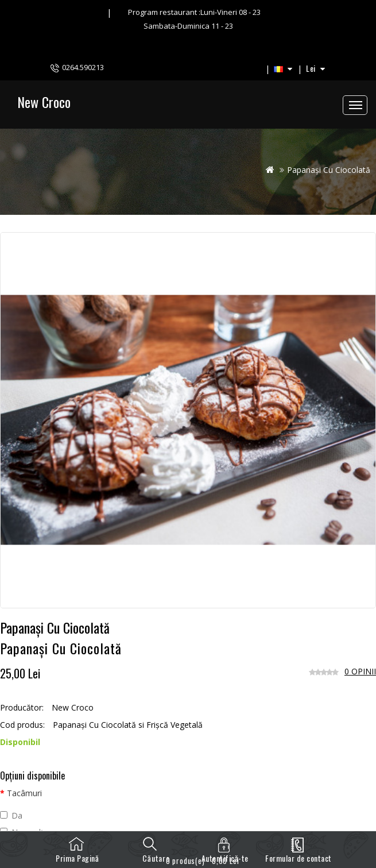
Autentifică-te (225, 858)
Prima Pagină (77, 858)
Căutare (151, 853)
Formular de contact (299, 858)
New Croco (44, 102)
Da (11, 815)
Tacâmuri (24, 793)
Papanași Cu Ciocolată (329, 170)
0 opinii (360, 671)
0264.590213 (83, 67)
